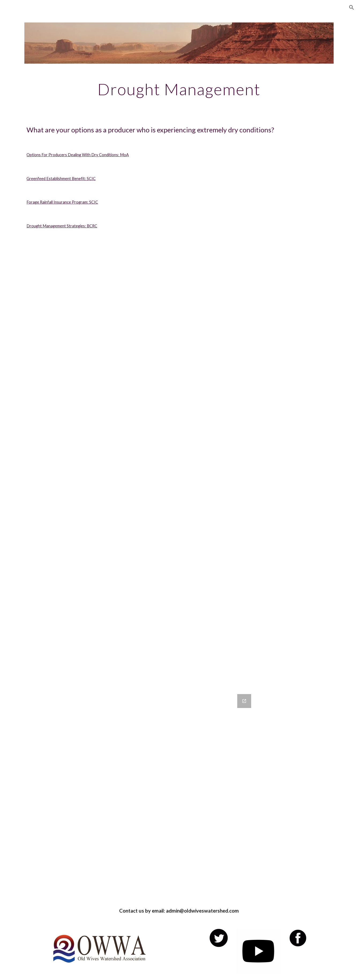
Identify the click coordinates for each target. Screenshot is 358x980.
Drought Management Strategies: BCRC (62, 226)
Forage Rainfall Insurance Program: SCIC (62, 202)
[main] (179, 89)
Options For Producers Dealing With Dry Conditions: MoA (78, 155)
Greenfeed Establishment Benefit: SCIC (61, 179)
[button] (352, 7)
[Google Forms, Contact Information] (179, 793)
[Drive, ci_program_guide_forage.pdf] (179, 520)
